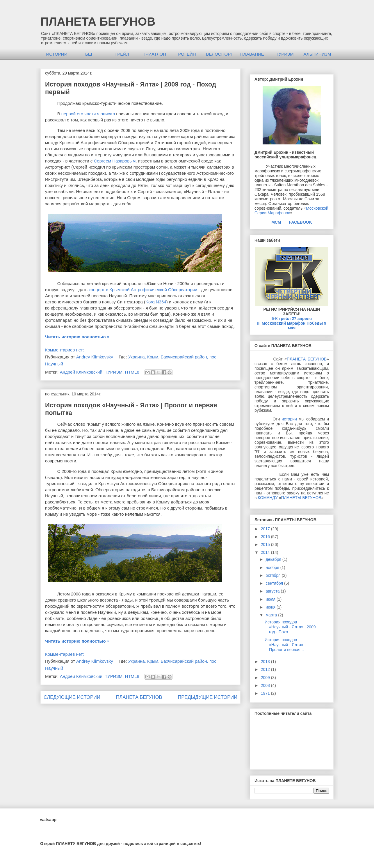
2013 (266, 662)
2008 (266, 685)
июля (271, 599)
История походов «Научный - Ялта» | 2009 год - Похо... (290, 627)
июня (271, 607)
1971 (266, 693)
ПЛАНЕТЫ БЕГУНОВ (301, 498)
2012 (266, 669)
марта (272, 615)
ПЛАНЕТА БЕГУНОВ (98, 22)
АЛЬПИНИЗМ (317, 54)
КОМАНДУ (268, 498)
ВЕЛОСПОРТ (219, 54)
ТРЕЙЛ (122, 54)
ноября (273, 568)
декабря (274, 559)
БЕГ (89, 54)
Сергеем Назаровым (115, 161)
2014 (266, 552)
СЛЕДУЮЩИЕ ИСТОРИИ (72, 697)
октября (274, 575)
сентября (275, 583)
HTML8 (132, 372)
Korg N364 (156, 302)
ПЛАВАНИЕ (252, 54)
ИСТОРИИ (57, 54)
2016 (266, 537)
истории (289, 419)
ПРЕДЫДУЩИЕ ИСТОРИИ (208, 697)
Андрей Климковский (81, 372)
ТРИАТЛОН (154, 54)
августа (273, 591)
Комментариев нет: (65, 350)
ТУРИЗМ (285, 54)
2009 (266, 678)
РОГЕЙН (187, 54)
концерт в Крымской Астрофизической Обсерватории (143, 290)
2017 (266, 529)
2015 (266, 545)
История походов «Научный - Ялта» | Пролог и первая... (285, 645)
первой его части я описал (88, 114)
